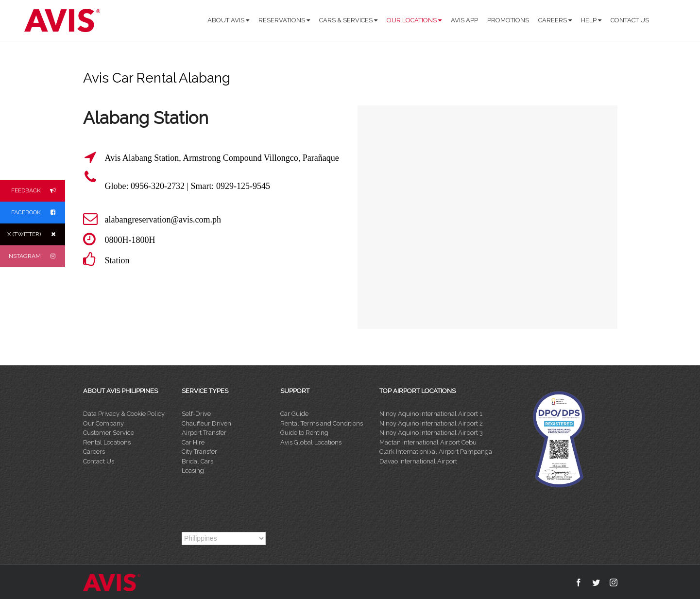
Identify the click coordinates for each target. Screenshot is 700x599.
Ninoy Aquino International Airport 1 (431, 414)
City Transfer (199, 452)
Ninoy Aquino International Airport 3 (431, 433)
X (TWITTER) (36, 234)
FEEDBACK (38, 191)
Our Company (103, 423)
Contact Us (99, 461)
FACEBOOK (38, 213)
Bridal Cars (197, 461)
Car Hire (193, 442)
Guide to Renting (304, 433)
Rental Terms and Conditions (322, 423)
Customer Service (109, 433)
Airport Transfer (204, 433)
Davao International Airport (418, 461)
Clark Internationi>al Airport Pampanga (436, 452)
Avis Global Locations (311, 442)
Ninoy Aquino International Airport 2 (431, 423)
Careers (94, 452)
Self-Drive (196, 414)
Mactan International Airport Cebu (428, 442)
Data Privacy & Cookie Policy (124, 414)
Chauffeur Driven (206, 423)
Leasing (193, 471)
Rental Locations (107, 442)
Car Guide (294, 414)
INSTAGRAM (36, 256)
